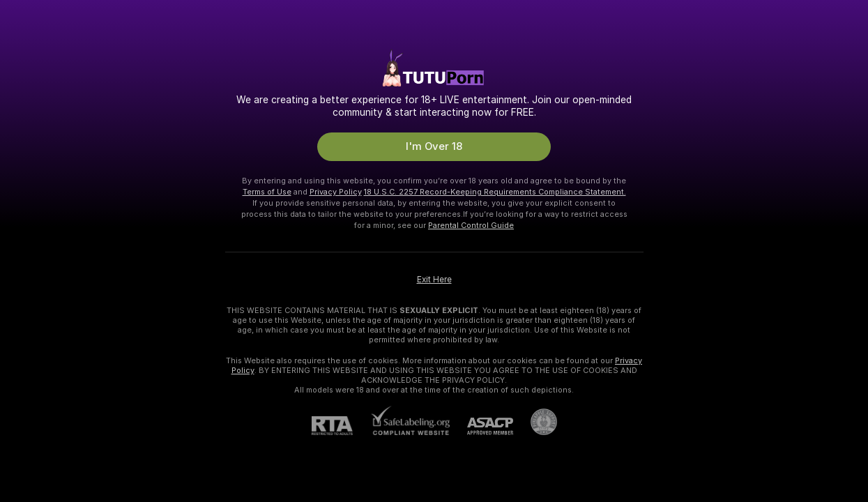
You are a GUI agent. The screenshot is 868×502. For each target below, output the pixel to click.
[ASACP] (481, 426)
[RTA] (341, 426)
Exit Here (434, 280)
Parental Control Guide (471, 225)
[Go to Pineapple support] (535, 422)
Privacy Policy (336, 192)
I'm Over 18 (434, 146)
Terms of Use (267, 192)
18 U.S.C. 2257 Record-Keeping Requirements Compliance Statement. (495, 192)
